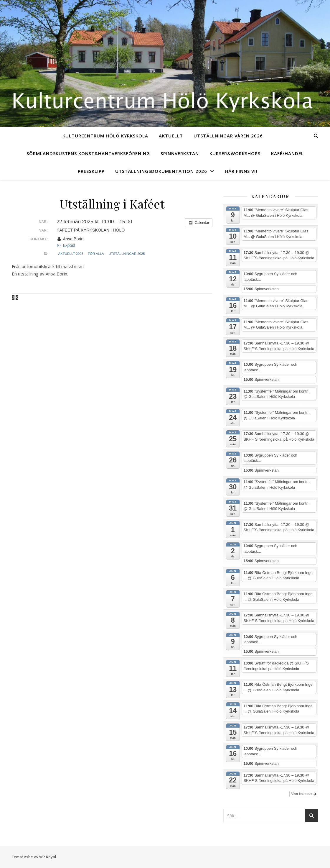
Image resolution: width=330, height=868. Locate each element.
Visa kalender (304, 794)
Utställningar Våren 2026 (228, 136)
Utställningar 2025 (127, 254)
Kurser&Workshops (235, 153)
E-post (66, 245)
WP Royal (48, 857)
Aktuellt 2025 (71, 254)
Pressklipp (91, 171)
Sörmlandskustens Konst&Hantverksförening (88, 153)
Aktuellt (171, 136)
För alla (96, 254)
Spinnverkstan (180, 153)
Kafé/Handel (287, 153)
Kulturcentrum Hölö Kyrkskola (105, 136)
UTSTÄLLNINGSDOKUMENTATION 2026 (161, 171)
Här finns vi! (241, 171)
